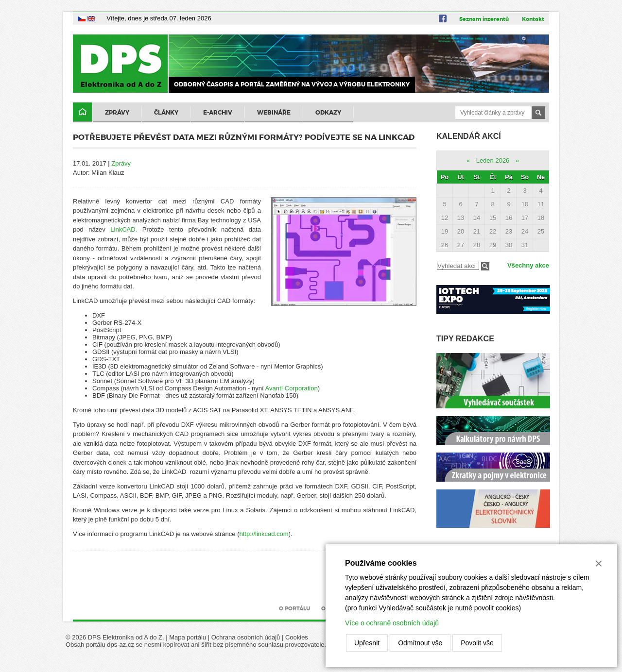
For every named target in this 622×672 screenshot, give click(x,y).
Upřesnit (367, 643)
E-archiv (218, 113)
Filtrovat (485, 266)
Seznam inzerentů (484, 19)
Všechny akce (528, 265)
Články (166, 113)
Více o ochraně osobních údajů (392, 623)
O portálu (294, 608)
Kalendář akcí (469, 136)
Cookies (297, 637)
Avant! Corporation (292, 388)
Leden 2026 (493, 160)
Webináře (274, 113)
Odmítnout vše (420, 643)
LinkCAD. (124, 229)
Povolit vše (477, 643)
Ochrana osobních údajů (246, 637)
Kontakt (533, 19)
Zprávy (117, 113)
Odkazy (328, 113)
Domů (83, 112)
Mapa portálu (188, 637)
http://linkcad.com (264, 534)
